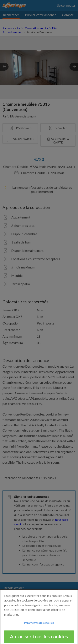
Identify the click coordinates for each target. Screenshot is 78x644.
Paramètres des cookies (39, 625)
